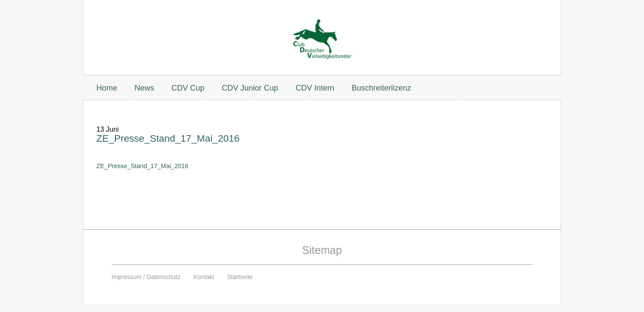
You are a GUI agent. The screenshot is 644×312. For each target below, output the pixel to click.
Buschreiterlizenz (381, 88)
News (144, 88)
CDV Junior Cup (250, 88)
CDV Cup (188, 88)
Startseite (240, 277)
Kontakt (204, 277)
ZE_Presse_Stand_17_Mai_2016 (168, 138)
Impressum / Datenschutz (146, 277)
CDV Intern (315, 88)
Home (107, 88)
